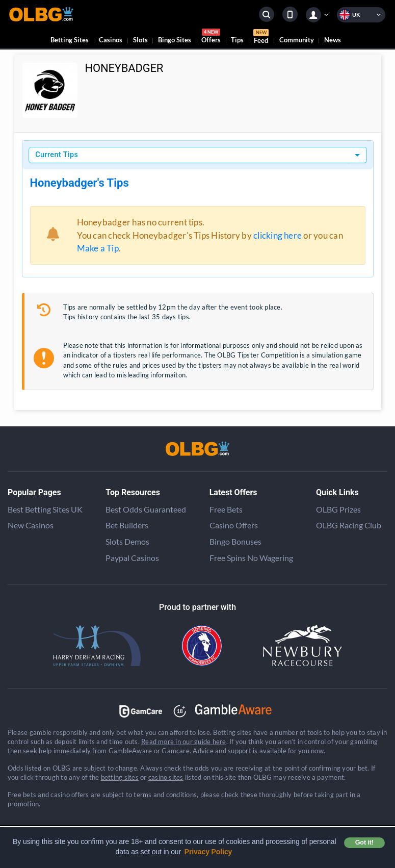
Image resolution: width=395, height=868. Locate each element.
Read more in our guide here (183, 742)
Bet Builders (127, 525)
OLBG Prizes (338, 509)
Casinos (111, 40)
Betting (70, 40)
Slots (140, 40)
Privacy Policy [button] (208, 852)
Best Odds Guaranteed (146, 509)
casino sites (166, 777)
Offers (211, 37)
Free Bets (226, 509)
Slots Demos (127, 541)
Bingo (175, 40)
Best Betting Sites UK (45, 509)
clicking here (278, 235)
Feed (261, 38)
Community (297, 40)
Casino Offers (234, 525)
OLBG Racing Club (349, 525)
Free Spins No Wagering (251, 558)
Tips (237, 40)
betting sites (120, 777)
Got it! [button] (364, 843)
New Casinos (31, 525)
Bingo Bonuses (235, 541)
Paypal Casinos (132, 558)
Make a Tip (98, 248)
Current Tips (57, 155)
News (333, 40)
